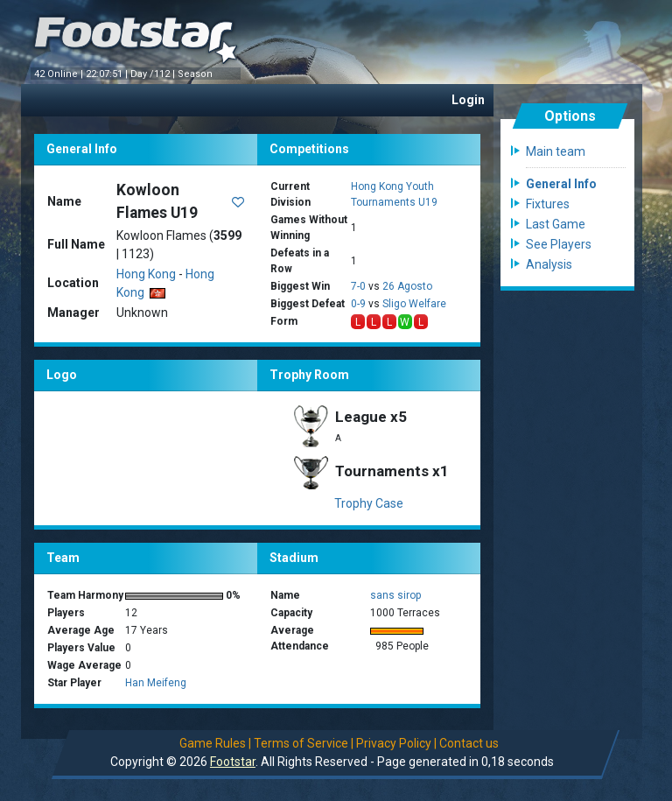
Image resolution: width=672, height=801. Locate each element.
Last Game (556, 224)
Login (468, 100)
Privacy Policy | (396, 743)
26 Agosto (407, 286)
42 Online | (60, 74)
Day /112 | (154, 74)
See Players (559, 244)
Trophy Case (369, 503)
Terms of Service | (304, 743)
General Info (561, 184)
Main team (556, 151)
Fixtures (548, 204)
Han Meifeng (156, 683)
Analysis (549, 264)
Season (196, 74)
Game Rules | (215, 743)
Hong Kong (146, 274)
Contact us (469, 743)
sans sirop (395, 595)
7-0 (358, 286)
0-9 (358, 304)
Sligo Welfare (414, 304)
